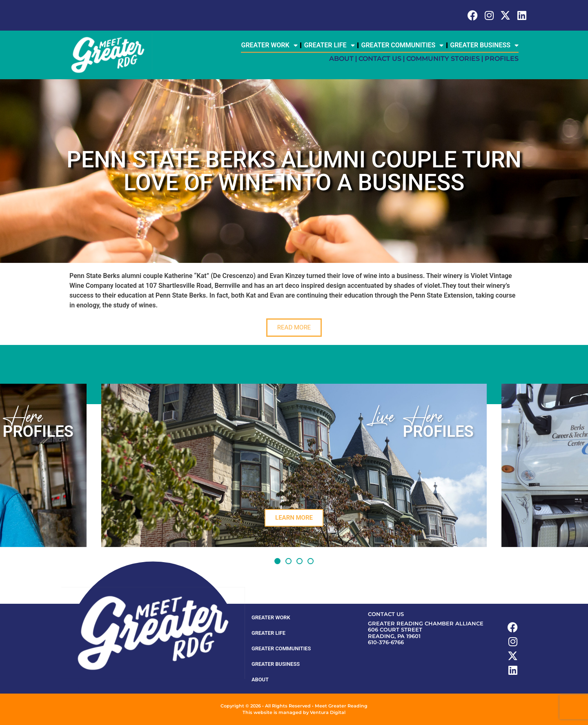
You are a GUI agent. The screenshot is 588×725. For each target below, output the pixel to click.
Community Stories (443, 59)
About (341, 59)
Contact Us (380, 59)
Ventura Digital (328, 712)
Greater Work (269, 45)
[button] (277, 561)
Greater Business (484, 45)
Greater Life (330, 45)
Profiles (502, 59)
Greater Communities (403, 45)
